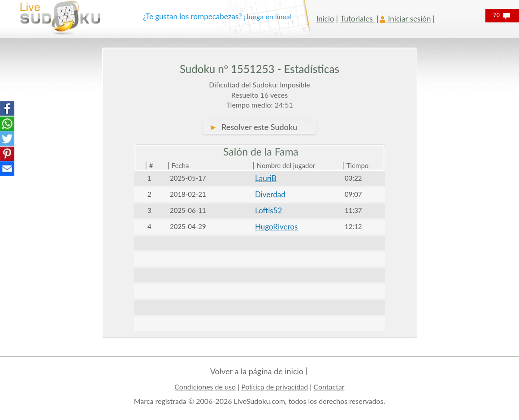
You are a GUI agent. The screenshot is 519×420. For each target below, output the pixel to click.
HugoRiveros (276, 227)
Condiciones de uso (205, 387)
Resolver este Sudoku (253, 127)
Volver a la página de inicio (257, 371)
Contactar (329, 387)
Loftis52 (268, 210)
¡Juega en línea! (268, 16)
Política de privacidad (275, 387)
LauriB (266, 178)
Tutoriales (357, 19)
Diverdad (270, 194)
